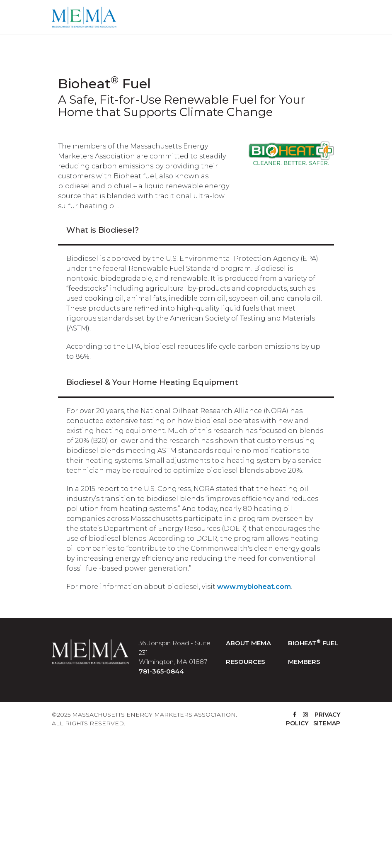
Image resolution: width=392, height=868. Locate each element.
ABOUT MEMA (248, 643)
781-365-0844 (161, 671)
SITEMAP (327, 723)
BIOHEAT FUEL (313, 643)
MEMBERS (304, 662)
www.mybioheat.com (254, 587)
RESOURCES (246, 662)
